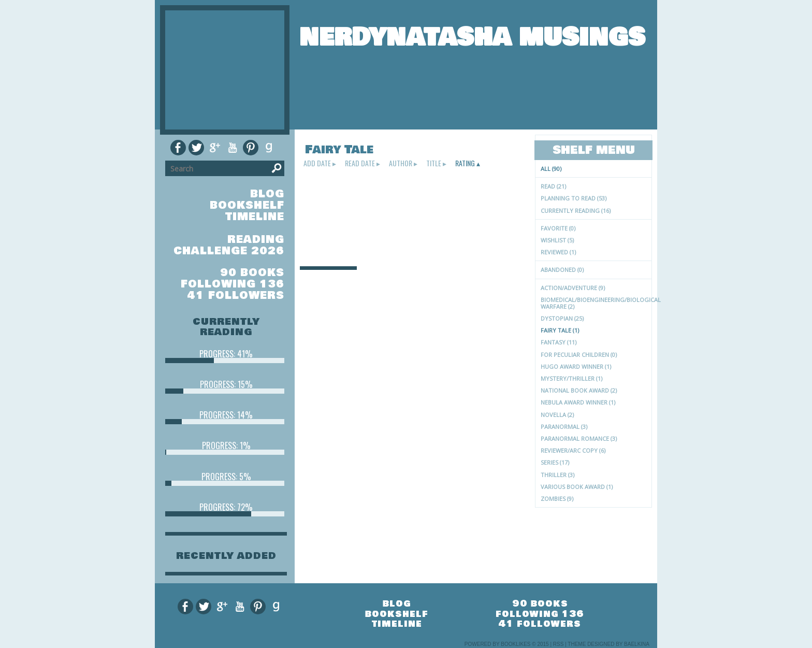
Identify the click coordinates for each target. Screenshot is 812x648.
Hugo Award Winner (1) (576, 366)
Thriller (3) (557, 475)
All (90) (551, 169)
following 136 (233, 284)
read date (360, 163)
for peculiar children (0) (579, 355)
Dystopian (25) (562, 318)
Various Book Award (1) (577, 487)
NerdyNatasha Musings (472, 37)
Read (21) (553, 186)
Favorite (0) (558, 228)
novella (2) (557, 415)
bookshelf (247, 205)
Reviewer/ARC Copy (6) (573, 450)
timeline (255, 217)
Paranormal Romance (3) (579, 438)
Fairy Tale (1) (560, 330)
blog (267, 194)
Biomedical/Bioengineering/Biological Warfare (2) (596, 303)
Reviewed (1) (558, 252)
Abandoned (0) (562, 270)
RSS (559, 644)
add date (317, 163)
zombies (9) (557, 499)
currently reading (226, 327)
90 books (252, 273)
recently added (226, 556)
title (434, 163)
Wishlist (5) (557, 240)
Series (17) (555, 462)
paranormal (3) (564, 427)
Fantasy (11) (559, 342)
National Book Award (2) (579, 390)
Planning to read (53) (574, 198)
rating (465, 163)
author (401, 163)
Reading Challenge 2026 (229, 245)
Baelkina (637, 644)
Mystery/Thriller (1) (571, 378)
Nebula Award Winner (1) (578, 402)
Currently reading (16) (576, 211)
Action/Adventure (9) (573, 288)
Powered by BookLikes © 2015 (507, 644)
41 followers (236, 296)
